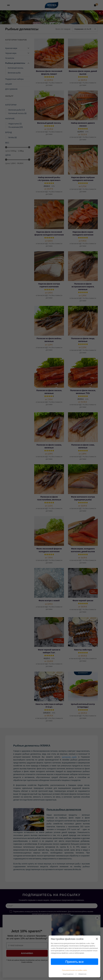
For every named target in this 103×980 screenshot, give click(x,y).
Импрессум (82, 974)
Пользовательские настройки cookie (75, 970)
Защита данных (68, 974)
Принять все (75, 962)
